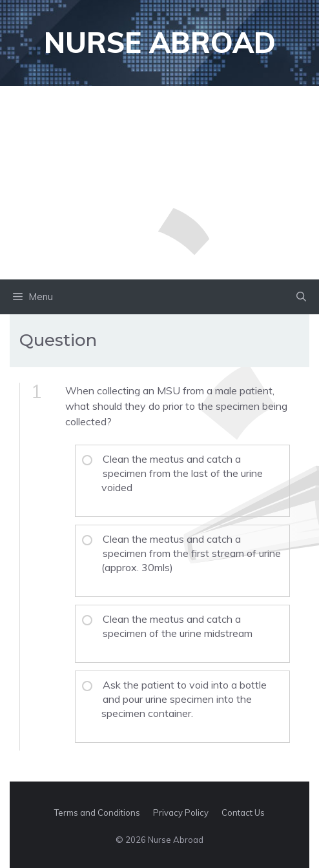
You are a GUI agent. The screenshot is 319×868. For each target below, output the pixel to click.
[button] (301, 297)
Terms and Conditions (97, 812)
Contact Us (243, 812)
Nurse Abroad (160, 42)
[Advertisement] (159, 183)
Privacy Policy (181, 812)
